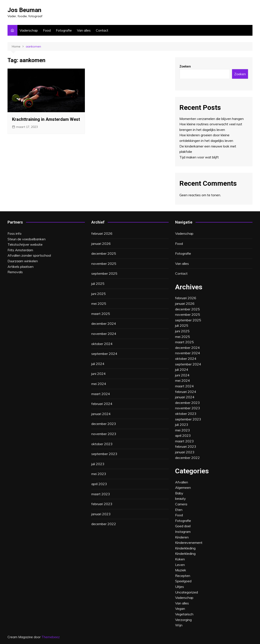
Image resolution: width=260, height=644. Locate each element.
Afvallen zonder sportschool (29, 255)
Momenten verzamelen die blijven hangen (212, 119)
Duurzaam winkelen (23, 261)
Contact (102, 30)
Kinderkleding (185, 554)
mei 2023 (99, 474)
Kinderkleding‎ (185, 548)
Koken (180, 559)
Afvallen (182, 482)
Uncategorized (187, 592)
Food (47, 30)
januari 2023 (101, 514)
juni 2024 (99, 374)
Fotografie (64, 30)
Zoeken (185, 66)
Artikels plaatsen (21, 267)
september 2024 (104, 354)
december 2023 (104, 424)
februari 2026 (102, 233)
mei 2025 (99, 304)
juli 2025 (98, 284)
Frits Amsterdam (20, 250)
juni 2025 (99, 294)
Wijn (179, 625)
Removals (15, 272)
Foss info (15, 233)
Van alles (84, 30)
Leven (180, 565)
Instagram (183, 532)
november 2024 (104, 334)
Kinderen (182, 537)
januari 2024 (101, 414)
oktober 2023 (102, 444)
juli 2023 (98, 464)
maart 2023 (101, 494)
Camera (181, 504)
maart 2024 (101, 394)
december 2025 (104, 253)
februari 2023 (102, 504)
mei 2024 (99, 384)
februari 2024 (102, 404)
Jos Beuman (24, 10)
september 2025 (104, 273)
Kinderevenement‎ (189, 543)
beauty (180, 498)
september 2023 (104, 454)
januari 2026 (101, 244)
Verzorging (183, 620)
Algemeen (183, 488)
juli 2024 (98, 364)
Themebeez (51, 637)
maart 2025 (101, 314)
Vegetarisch (184, 614)
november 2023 (104, 434)
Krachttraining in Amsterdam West (46, 119)
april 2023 (99, 484)
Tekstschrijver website (25, 244)
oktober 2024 (102, 344)
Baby (179, 493)
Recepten (183, 576)
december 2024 (104, 324)
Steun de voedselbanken (27, 239)
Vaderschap (29, 30)
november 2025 (104, 264)
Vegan (180, 609)
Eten (179, 510)
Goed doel (183, 526)
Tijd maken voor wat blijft (199, 157)
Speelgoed (183, 581)
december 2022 (104, 524)
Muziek (181, 570)
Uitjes (180, 587)
